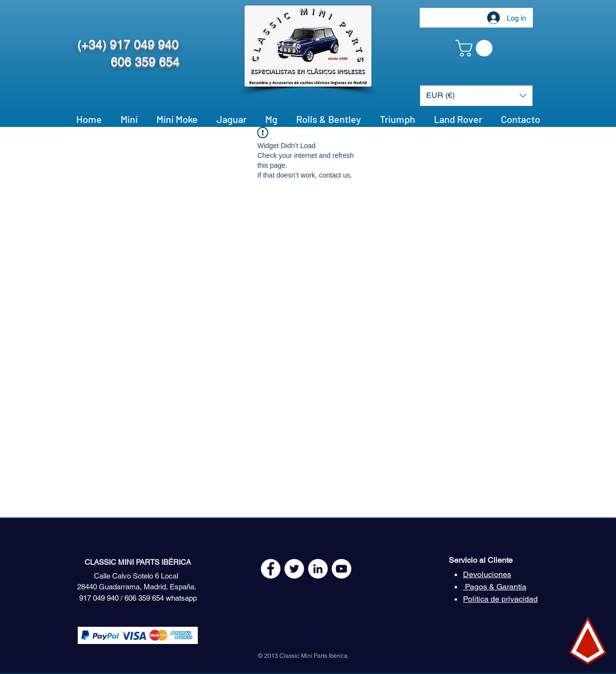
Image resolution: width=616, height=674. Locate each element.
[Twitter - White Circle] (294, 569)
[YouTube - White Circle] (341, 569)
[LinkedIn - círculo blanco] (318, 569)
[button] (476, 48)
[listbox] (476, 96)
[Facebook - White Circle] (271, 569)
